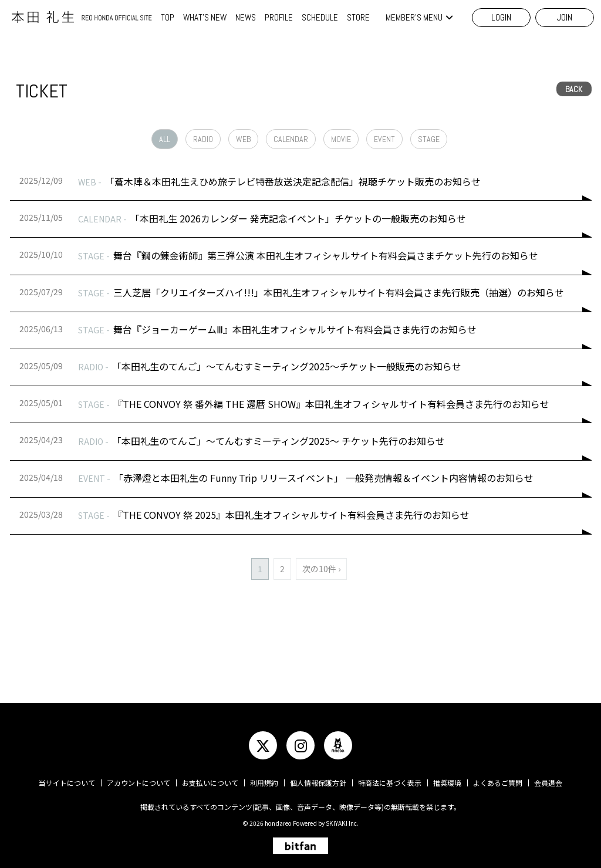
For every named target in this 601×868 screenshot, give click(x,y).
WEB (243, 139)
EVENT (384, 139)
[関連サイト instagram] (300, 745)
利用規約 (264, 783)
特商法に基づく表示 (390, 783)
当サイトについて (67, 783)
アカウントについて (139, 783)
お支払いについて (210, 783)
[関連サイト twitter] (263, 745)
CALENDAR (291, 139)
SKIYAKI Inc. (342, 823)
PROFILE (279, 17)
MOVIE (341, 139)
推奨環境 (447, 783)
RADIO (203, 139)
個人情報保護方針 (318, 783)
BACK (574, 89)
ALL (165, 139)
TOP (168, 17)
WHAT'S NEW (205, 17)
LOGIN (501, 17)
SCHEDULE (320, 17)
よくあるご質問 (498, 783)
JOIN (565, 17)
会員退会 (548, 783)
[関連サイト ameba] (338, 745)
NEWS (246, 17)
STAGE (429, 139)
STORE (358, 17)
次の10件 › (321, 569)
